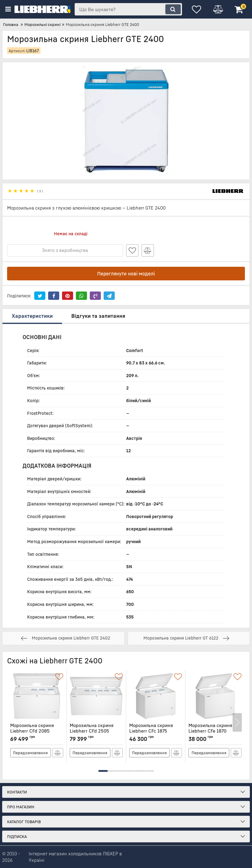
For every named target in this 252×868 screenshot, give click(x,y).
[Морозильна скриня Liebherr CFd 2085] (37, 696)
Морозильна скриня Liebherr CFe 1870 (215, 731)
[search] (128, 9)
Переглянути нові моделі (126, 274)
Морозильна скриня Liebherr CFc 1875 (156, 731)
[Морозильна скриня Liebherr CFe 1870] (215, 696)
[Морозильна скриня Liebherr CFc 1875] (156, 696)
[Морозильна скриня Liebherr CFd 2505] (96, 696)
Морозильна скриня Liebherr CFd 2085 (37, 731)
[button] (103, 771)
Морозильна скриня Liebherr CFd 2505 (96, 731)
